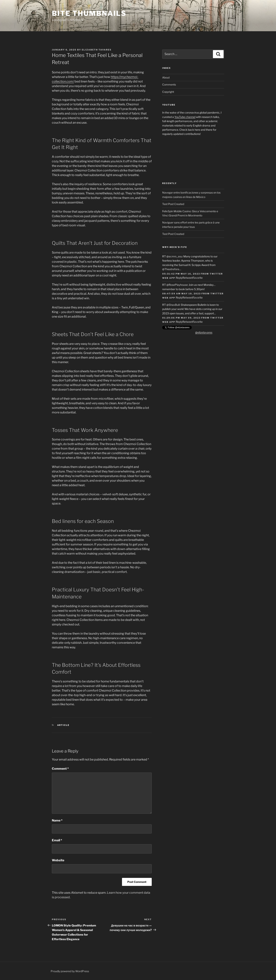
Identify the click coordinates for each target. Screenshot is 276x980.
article (63, 725)
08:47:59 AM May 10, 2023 (181, 294)
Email (57, 840)
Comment (60, 769)
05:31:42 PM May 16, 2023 (181, 274)
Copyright (168, 92)
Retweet (188, 278)
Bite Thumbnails (89, 13)
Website (58, 860)
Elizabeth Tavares (97, 50)
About (166, 77)
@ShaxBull (173, 305)
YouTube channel (185, 117)
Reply (179, 278)
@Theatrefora (171, 269)
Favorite (198, 278)
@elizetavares (204, 332)
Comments (169, 84)
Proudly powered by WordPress (70, 971)
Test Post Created (173, 204)
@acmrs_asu (174, 256)
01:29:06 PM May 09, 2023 (181, 318)
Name (57, 820)
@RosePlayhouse (177, 285)
